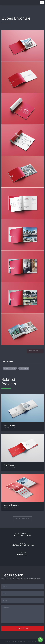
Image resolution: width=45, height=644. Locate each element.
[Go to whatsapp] (40, 640)
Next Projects (35, 351)
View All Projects (22, 519)
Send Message (23, 628)
